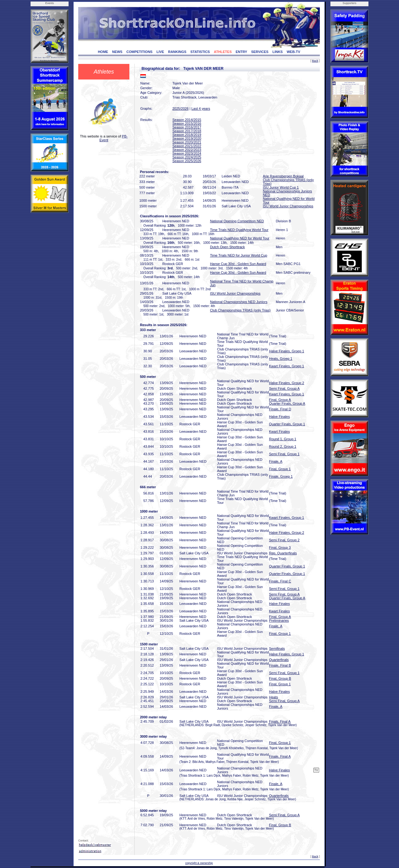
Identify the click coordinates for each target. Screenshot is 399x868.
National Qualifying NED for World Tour (240, 238)
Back (315, 61)
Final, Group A (280, 400)
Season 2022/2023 (187, 150)
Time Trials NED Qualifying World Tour (239, 230)
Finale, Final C (280, 581)
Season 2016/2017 (187, 127)
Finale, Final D (280, 409)
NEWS (117, 52)
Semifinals (277, 649)
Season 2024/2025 (187, 157)
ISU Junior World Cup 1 (281, 187)
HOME (103, 52)
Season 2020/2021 (187, 142)
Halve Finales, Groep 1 (287, 351)
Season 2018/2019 (187, 135)
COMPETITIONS (139, 52)
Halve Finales (279, 417)
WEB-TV (293, 52)
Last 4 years (201, 109)
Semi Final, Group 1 (284, 454)
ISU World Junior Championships (288, 206)
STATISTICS (200, 52)
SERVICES (260, 52)
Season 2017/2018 (187, 131)
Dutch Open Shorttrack (228, 247)
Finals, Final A (280, 721)
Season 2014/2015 (187, 120)
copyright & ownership (199, 863)
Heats (274, 697)
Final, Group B (280, 678)
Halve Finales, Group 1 (287, 654)
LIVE (160, 52)
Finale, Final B (280, 665)
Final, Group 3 (280, 547)
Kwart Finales (279, 432)
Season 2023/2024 (187, 153)
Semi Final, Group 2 (284, 540)
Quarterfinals (279, 660)
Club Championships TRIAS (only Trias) (240, 310)
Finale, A (276, 461)
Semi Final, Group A (284, 388)
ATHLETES (223, 52)
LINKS (278, 52)
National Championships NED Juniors (239, 302)
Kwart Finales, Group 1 (287, 394)
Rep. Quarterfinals (283, 553)
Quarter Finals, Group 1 (287, 424)
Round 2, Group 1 (283, 446)
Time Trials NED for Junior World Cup (239, 255)
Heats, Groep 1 (281, 359)
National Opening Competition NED (237, 221)
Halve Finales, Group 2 (287, 383)
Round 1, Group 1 (283, 439)
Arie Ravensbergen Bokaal (283, 176)
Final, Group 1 (280, 469)
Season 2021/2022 (187, 146)
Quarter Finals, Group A (287, 403)
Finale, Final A (280, 756)
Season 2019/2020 (187, 138)
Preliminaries (279, 620)
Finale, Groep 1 (281, 476)
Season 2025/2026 (187, 161)
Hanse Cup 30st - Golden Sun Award (238, 264)
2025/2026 (180, 109)
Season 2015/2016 (187, 123)
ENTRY (241, 52)
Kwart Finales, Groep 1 (287, 366)
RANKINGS (177, 52)
